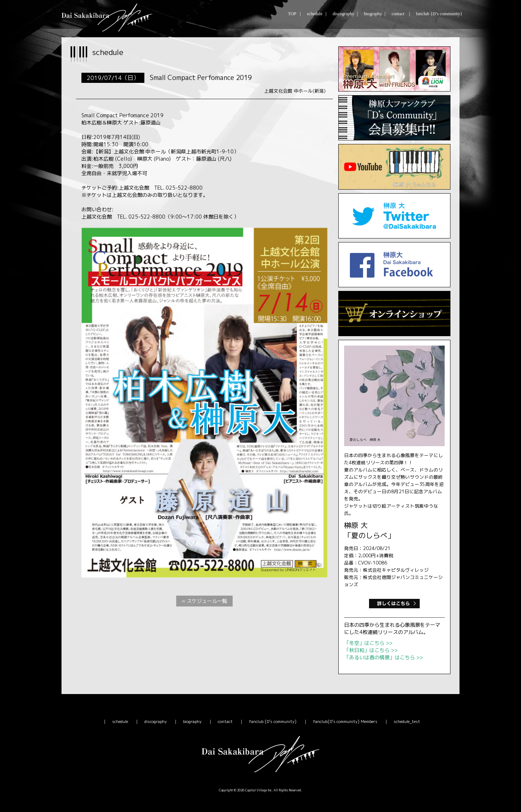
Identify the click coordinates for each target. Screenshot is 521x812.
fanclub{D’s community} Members (345, 722)
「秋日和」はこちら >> (371, 650)
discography (343, 14)
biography (372, 14)
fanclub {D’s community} (438, 14)
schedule (314, 14)
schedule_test (407, 722)
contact (397, 14)
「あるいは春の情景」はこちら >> (384, 657)
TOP (292, 14)
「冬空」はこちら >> (368, 643)
